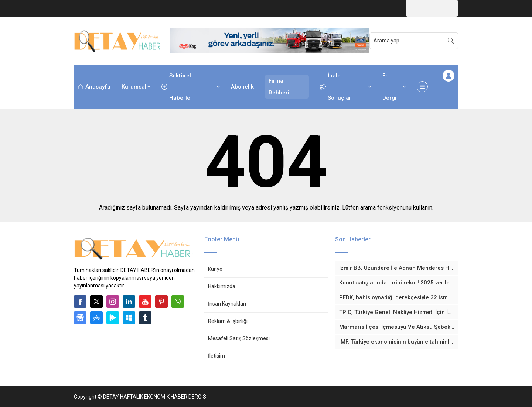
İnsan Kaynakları (227, 304)
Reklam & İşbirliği (228, 321)
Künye (215, 269)
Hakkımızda (222, 286)
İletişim (216, 356)
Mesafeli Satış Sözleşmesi (239, 338)
